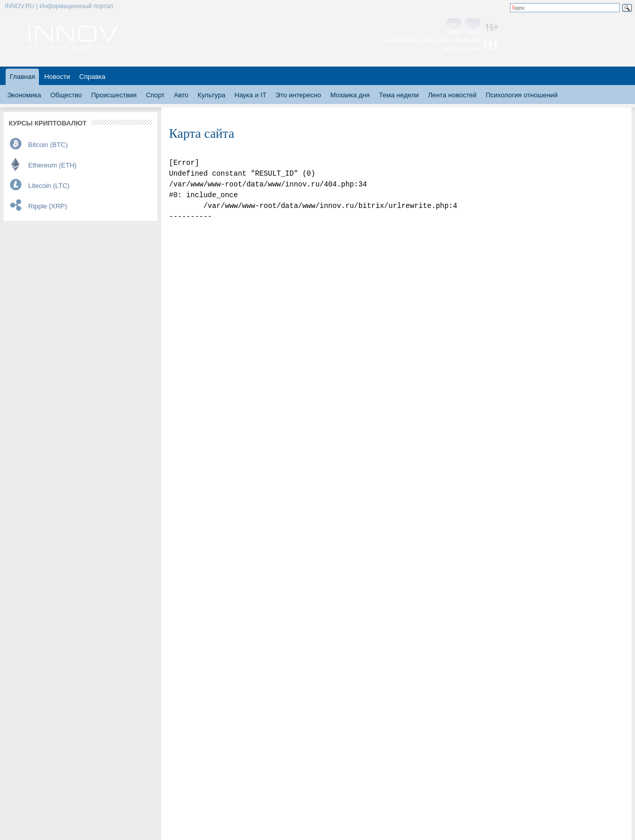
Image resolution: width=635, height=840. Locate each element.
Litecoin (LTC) (49, 186)
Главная (22, 77)
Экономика (24, 95)
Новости (57, 77)
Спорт (155, 95)
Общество (66, 95)
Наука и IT (250, 95)
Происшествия (114, 95)
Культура (211, 95)
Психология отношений (522, 95)
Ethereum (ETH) (52, 165)
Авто (181, 95)
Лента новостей (452, 95)
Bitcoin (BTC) (48, 145)
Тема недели (399, 95)
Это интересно (298, 95)
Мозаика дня (350, 95)
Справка (92, 77)
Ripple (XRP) (48, 206)
